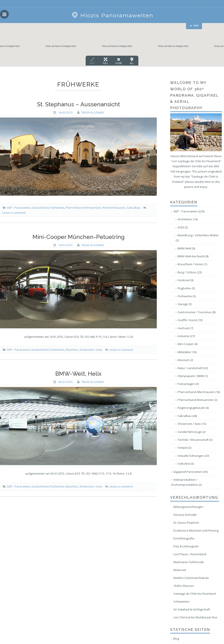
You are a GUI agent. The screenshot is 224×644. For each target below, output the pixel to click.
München (72, 350)
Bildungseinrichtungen (188, 507)
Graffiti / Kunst (190, 320)
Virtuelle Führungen (193, 456)
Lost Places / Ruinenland (190, 554)
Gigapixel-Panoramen (191, 472)
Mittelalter (187, 352)
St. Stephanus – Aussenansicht (79, 104)
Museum (185, 360)
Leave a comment (14, 213)
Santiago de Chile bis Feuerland (195, 594)
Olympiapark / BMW (193, 376)
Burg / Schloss (190, 272)
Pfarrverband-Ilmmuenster (83, 208)
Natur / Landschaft (193, 368)
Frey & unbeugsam (186, 546)
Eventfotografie (184, 538)
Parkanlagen (188, 384)
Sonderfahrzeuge (191, 432)
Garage (185, 304)
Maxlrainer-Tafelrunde (189, 562)
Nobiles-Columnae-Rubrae (191, 578)
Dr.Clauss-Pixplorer (186, 523)
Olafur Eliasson (184, 586)
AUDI (183, 227)
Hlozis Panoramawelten (112, 15)
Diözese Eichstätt (185, 515)
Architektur (188, 219)
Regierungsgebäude (193, 408)
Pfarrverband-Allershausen (199, 392)
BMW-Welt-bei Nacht (193, 256)
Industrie (186, 336)
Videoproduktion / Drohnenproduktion (186, 482)
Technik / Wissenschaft (195, 440)
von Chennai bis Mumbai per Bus (195, 617)
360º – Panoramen (189, 211)
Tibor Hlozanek (93, 112)
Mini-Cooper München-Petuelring (79, 237)
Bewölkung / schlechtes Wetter (197, 238)
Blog (176, 639)
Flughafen (186, 288)
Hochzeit (185, 328)
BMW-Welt (186, 248)
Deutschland (40, 208)
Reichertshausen (114, 208)
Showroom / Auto (91, 350)
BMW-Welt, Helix (78, 374)
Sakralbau (134, 208)
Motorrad (180, 570)
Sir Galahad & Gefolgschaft (192, 609)
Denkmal (185, 280)
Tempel (184, 448)
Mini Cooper (188, 344)
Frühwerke (57, 208)
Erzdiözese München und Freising (196, 530)
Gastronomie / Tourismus (197, 312)
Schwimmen (182, 601)
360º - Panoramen (19, 208)
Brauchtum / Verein (192, 264)
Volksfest (186, 464)
